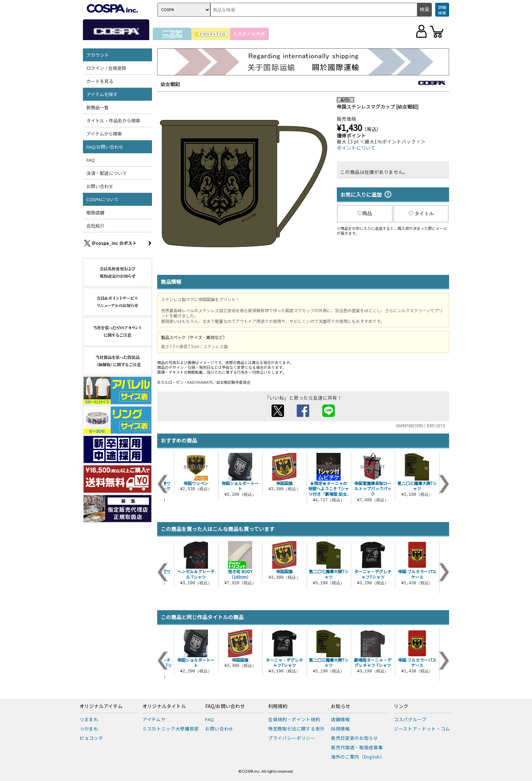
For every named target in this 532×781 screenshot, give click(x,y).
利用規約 (278, 706)
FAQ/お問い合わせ (105, 147)
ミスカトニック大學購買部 (171, 729)
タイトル (421, 213)
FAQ (91, 160)
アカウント (98, 55)
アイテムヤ (154, 719)
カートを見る (100, 81)
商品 (365, 213)
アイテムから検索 (104, 134)
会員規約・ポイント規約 (294, 719)
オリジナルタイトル (164, 706)
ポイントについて (356, 148)
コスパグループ (410, 719)
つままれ (89, 719)
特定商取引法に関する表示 (296, 729)
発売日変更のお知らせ (355, 738)
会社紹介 (95, 226)
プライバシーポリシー (292, 738)
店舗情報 (340, 719)
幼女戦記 (170, 84)
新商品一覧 (98, 107)
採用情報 (340, 729)
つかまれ (89, 729)
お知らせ (341, 706)
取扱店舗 (95, 212)
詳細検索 (442, 10)
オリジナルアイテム (101, 706)
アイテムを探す (102, 94)
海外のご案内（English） (358, 757)
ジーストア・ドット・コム (422, 729)
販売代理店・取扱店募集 (357, 747)
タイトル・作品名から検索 (113, 120)
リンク (401, 706)
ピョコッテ (91, 738)
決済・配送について (107, 173)
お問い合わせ (100, 186)
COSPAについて (102, 199)
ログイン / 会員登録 (106, 68)
